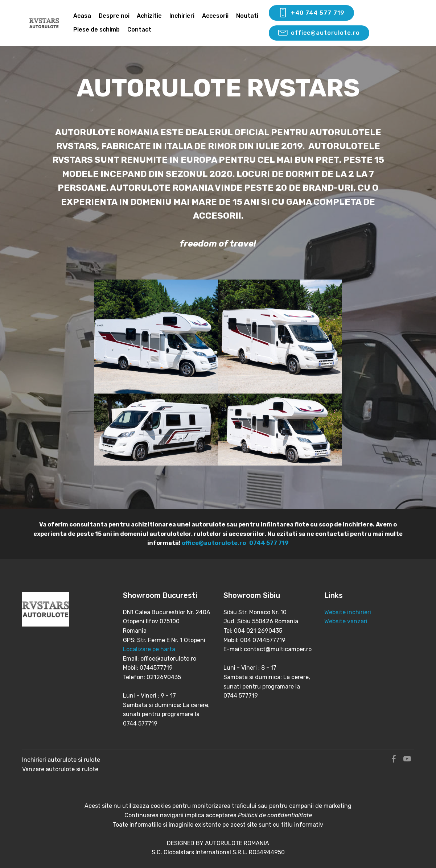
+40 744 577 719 (311, 13)
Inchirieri (182, 16)
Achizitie (149, 16)
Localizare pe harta (149, 649)
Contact (139, 30)
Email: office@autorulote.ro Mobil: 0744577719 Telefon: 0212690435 (160, 668)
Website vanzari (347, 621)
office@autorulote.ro (319, 33)
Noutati (247, 16)
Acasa (82, 16)
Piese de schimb (96, 30)
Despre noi (114, 16)
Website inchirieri (348, 612)
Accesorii (215, 16)
